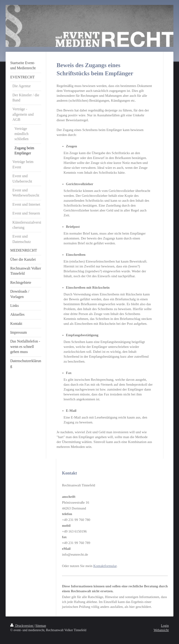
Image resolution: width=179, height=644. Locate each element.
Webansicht (161, 630)
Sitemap (41, 626)
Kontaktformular (105, 566)
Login (165, 626)
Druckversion (22, 626)
